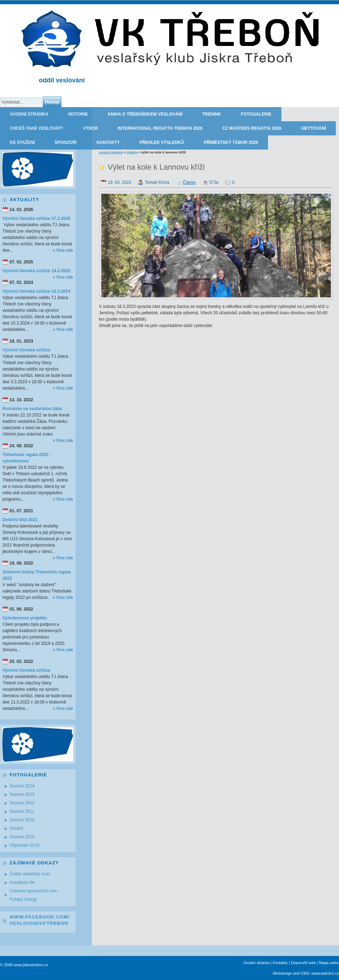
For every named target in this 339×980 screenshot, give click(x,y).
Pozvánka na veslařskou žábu (32, 409)
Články (132, 152)
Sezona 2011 (22, 811)
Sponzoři (66, 142)
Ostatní (16, 828)
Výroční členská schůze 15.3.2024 (36, 291)
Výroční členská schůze (26, 350)
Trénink (212, 114)
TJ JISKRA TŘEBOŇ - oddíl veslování (298, 11)
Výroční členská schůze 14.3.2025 (36, 271)
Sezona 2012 (22, 803)
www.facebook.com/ (40, 917)
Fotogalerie (256, 114)
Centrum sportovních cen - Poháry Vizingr (34, 895)
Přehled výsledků (162, 142)
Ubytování (314, 128)
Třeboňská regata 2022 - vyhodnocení (27, 458)
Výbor (91, 128)
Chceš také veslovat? (37, 128)
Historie (78, 114)
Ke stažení (22, 142)
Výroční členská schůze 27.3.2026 (36, 218)
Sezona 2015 (22, 837)
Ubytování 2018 (24, 845)
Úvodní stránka (29, 114)
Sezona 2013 (22, 794)
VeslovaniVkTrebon (39, 923)
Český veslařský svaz (30, 874)
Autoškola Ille (22, 882)
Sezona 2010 (22, 820)
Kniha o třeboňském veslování (145, 114)
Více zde (65, 250)
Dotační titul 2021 (20, 520)
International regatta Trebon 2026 (160, 128)
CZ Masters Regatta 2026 (252, 128)
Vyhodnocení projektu (25, 618)
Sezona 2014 (22, 786)
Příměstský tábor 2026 (231, 142)
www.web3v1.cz (325, 973)
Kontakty (108, 142)
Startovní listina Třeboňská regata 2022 (37, 575)
